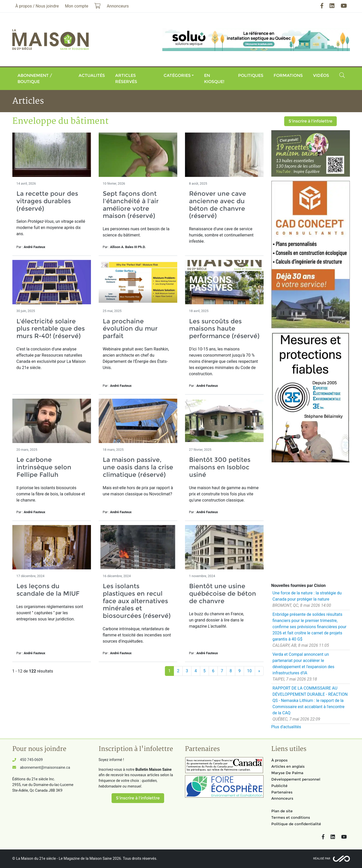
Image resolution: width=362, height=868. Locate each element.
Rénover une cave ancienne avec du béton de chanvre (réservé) (218, 205)
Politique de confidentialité (296, 824)
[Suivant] (259, 671)
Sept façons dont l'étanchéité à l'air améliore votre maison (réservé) (131, 205)
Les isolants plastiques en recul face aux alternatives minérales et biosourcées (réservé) (137, 601)
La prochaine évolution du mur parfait (130, 329)
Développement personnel (296, 779)
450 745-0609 (31, 760)
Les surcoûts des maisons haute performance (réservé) (224, 329)
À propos (279, 760)
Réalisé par (322, 859)
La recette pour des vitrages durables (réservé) (47, 201)
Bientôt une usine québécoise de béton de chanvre (223, 593)
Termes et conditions (291, 817)
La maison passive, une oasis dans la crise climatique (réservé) (138, 467)
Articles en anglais (288, 766)
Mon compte (77, 6)
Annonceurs (282, 798)
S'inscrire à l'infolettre (310, 121)
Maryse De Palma (287, 773)
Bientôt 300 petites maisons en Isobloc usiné (220, 467)
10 (249, 671)
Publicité (279, 786)
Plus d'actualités (286, 727)
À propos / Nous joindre (37, 6)
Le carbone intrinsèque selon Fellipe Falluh (44, 467)
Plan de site (282, 811)
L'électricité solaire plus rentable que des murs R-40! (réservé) (51, 329)
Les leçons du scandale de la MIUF (48, 590)
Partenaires (282, 792)
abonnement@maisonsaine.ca (45, 768)
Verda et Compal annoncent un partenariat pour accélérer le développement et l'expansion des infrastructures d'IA (304, 664)
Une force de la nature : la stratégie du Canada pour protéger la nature (307, 596)
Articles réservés (126, 79)
